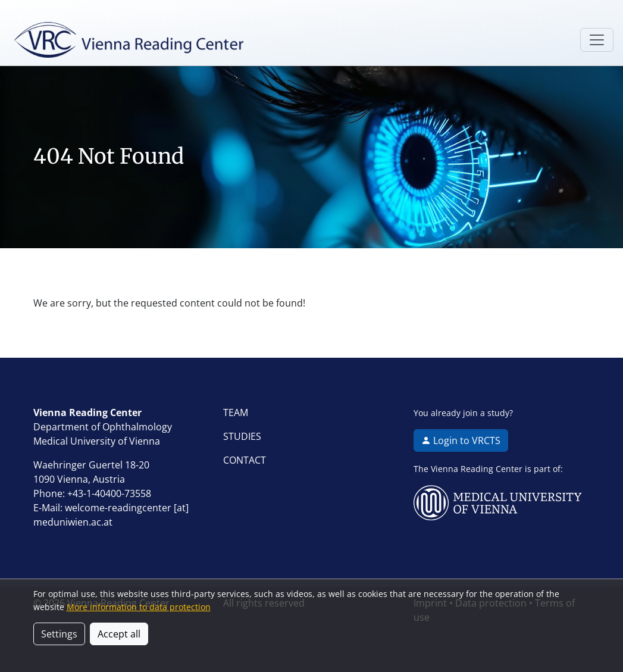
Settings (59, 634)
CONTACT (245, 460)
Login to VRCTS (461, 440)
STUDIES (242, 436)
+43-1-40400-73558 (109, 493)
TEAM (236, 412)
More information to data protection (139, 607)
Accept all (119, 634)
